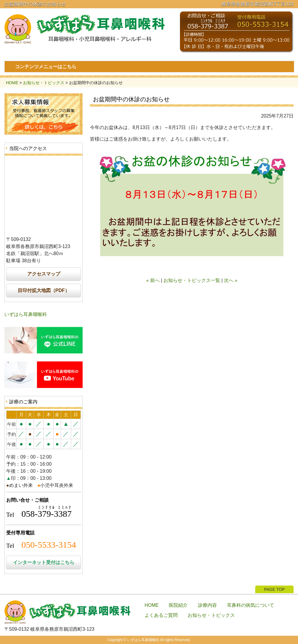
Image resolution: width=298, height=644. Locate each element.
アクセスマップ (44, 274)
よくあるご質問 (161, 615)
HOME (12, 83)
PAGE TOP (274, 589)
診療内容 (207, 605)
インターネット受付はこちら (44, 562)
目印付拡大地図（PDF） (44, 290)
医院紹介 (178, 605)
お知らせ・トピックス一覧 (192, 280)
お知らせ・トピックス (44, 83)
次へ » (231, 280)
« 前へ (153, 280)
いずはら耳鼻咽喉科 (26, 314)
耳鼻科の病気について (250, 605)
